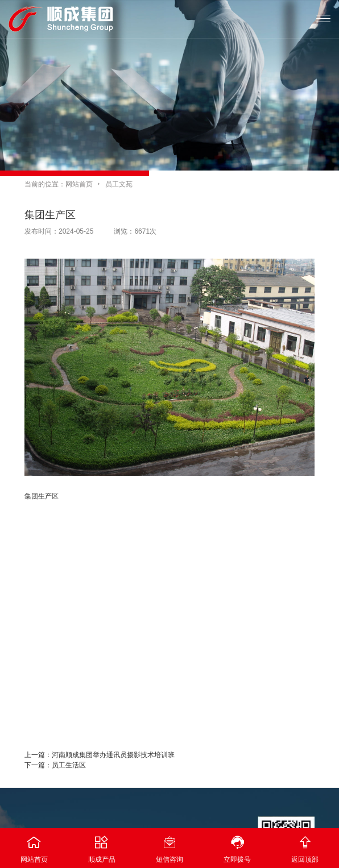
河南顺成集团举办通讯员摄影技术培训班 (113, 755)
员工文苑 (119, 184)
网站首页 (79, 184)
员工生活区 (69, 765)
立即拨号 (237, 846)
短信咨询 (169, 846)
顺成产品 (102, 846)
